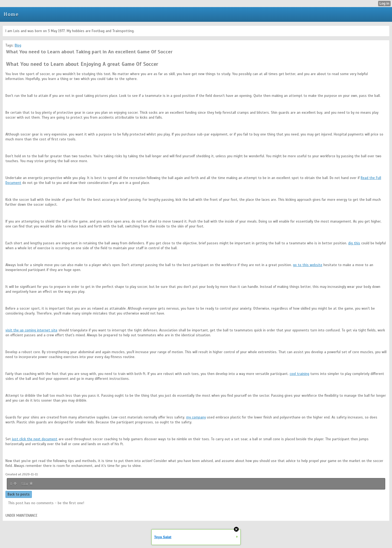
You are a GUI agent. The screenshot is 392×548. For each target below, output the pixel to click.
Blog (18, 45)
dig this (354, 243)
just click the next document (35, 439)
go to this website (308, 265)
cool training (299, 374)
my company (196, 417)
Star (27, 484)
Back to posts (19, 494)
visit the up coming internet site (31, 330)
